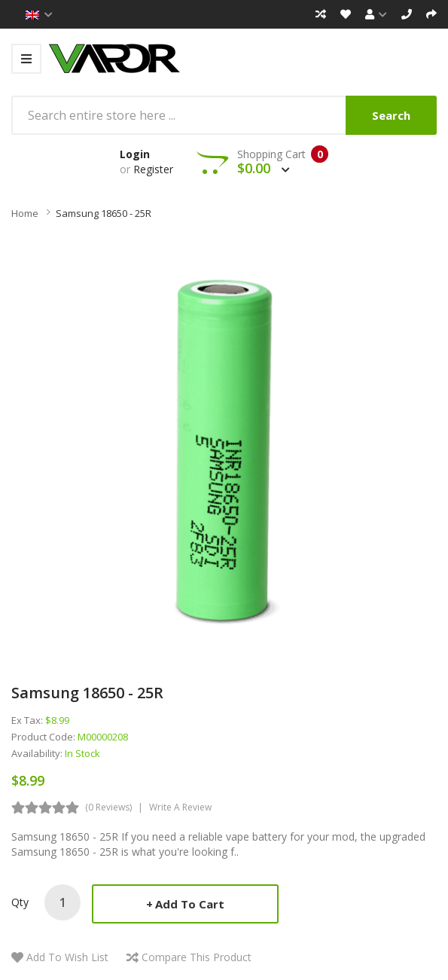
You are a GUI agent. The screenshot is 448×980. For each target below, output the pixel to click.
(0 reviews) (108, 807)
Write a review (180, 807)
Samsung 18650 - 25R (104, 213)
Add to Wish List (67, 957)
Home (25, 213)
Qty (20, 902)
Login (135, 154)
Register (153, 169)
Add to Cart (190, 904)
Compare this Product (197, 957)
